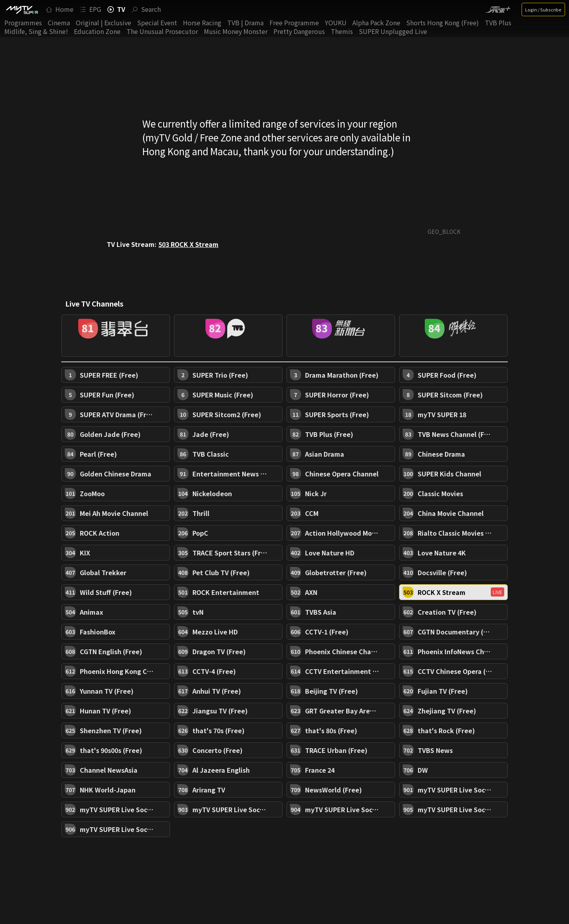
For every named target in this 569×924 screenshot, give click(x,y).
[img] (22, 9)
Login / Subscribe (543, 9)
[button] (116, 336)
